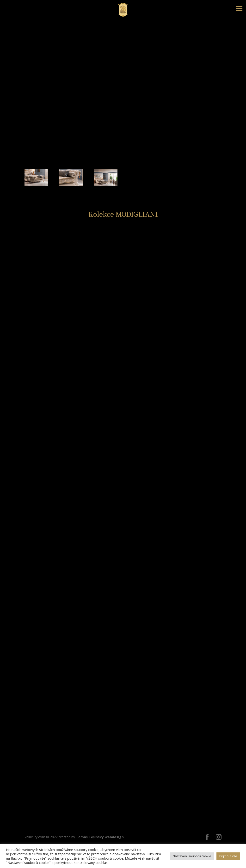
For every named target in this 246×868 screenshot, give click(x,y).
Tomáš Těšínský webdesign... (101, 837)
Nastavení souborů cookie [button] (192, 856)
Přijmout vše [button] (228, 856)
